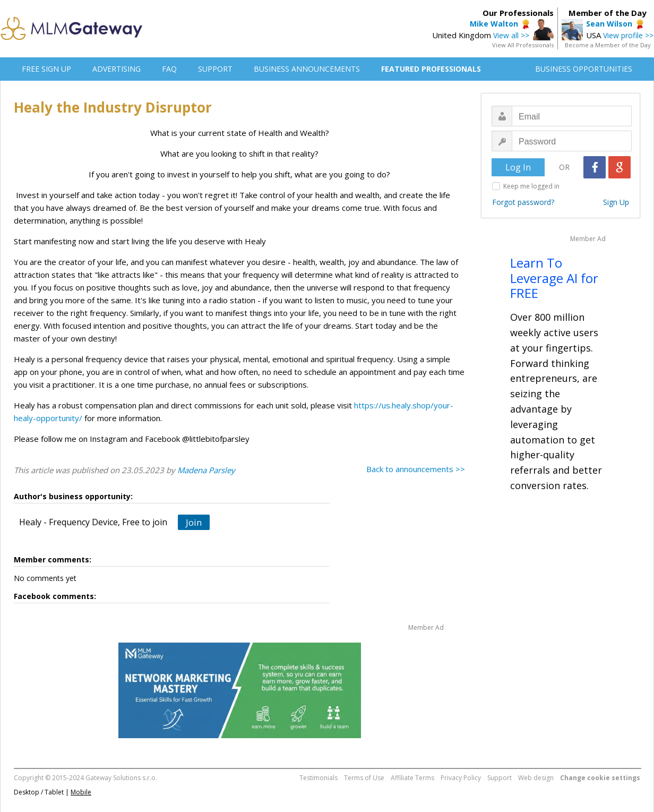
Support (500, 778)
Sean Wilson (609, 24)
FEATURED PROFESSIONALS (431, 69)
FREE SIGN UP (46, 69)
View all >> (511, 35)
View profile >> (628, 35)
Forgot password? (523, 202)
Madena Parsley (206, 470)
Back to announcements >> (416, 469)
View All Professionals (523, 45)
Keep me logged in (531, 186)
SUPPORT (215, 69)
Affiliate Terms (412, 778)
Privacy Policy (461, 778)
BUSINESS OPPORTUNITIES (584, 69)
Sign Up (616, 202)
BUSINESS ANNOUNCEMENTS (307, 69)
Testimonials (319, 778)
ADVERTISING (117, 69)
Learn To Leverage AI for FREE (554, 278)
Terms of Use (364, 778)
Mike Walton (494, 24)
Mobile (81, 792)
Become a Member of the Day (608, 45)
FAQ (169, 69)
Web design (536, 778)
